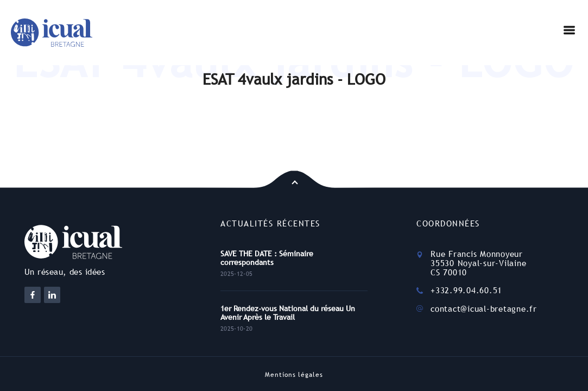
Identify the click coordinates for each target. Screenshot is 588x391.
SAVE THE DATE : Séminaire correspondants (267, 258)
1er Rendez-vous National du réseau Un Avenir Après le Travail (288, 313)
